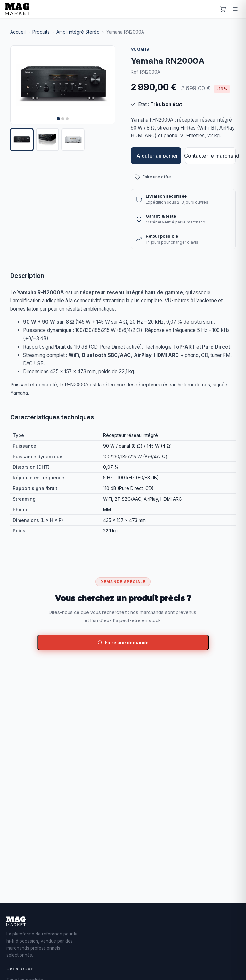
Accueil (18, 32)
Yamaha (140, 50)
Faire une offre (153, 177)
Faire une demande (123, 642)
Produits (41, 32)
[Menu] (235, 9)
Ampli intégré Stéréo (78, 32)
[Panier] (223, 9)
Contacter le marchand (210, 156)
